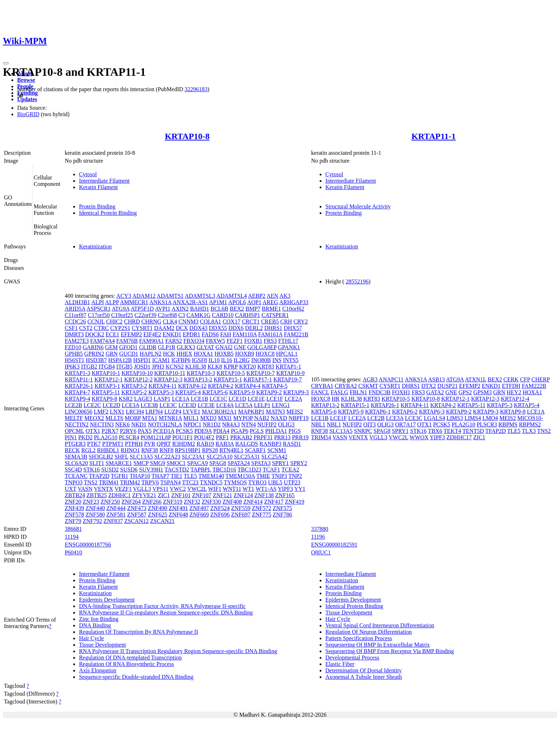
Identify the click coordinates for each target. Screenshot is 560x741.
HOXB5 (224, 354)
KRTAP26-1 (79, 386)
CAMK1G (199, 315)
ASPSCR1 (99, 309)
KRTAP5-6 (215, 392)
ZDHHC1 (119, 495)
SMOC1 (176, 463)
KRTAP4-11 (163, 386)
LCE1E (256, 399)
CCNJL (96, 322)
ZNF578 (74, 515)
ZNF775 (261, 515)
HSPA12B (120, 360)
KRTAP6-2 (405, 412)
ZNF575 (282, 508)
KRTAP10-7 (261, 373)
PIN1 (71, 437)
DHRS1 (273, 328)
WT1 (248, 489)
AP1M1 (218, 302)
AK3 (285, 296)
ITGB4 (107, 367)
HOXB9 (244, 354)
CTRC (101, 328)
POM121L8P (156, 437)
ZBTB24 (75, 495)
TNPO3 (74, 482)
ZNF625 (157, 515)
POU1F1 (182, 437)
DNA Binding (95, 625)
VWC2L (197, 489)
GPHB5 (74, 354)
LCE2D (111, 405)
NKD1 (139, 424)
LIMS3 (455, 418)
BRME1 (271, 309)
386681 (73, 529)
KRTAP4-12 (192, 386)
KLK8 (215, 367)
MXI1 (225, 418)
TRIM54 (321, 437)
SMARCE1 (119, 463)
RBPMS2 (530, 424)
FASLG (340, 392)
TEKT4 (452, 431)
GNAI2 (224, 347)
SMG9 (158, 463)
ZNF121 (222, 495)
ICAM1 (161, 360)
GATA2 (435, 392)
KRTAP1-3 (77, 373)
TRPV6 (150, 482)
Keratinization (95, 246)
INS (277, 360)
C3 (182, 315)
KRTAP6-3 (432, 412)
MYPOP (243, 418)
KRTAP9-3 (296, 392)
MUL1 (191, 418)
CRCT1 (251, 322)
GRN (112, 354)
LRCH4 (135, 412)
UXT (71, 489)
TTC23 (190, 482)
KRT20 (248, 367)
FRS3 (270, 341)
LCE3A (131, 405)
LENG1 (281, 405)
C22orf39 (146, 315)
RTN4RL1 (231, 450)
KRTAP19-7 (287, 379)
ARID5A (75, 309)
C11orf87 (76, 315)
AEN (272, 296)
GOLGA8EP (262, 347)
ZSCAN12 (136, 521)
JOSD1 (142, 367)
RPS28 (210, 450)
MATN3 (276, 412)
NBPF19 (299, 418)
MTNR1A (170, 418)
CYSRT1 (142, 328)
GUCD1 (129, 354)
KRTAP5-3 (161, 392)
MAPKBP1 (251, 412)
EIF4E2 (152, 334)
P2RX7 (110, 431)
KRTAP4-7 (77, 392)
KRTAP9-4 (77, 399)
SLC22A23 (167, 457)
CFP (525, 379)
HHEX (184, 354)
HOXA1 (204, 354)
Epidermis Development (107, 600)
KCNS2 (175, 367)
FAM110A (245, 334)
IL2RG (242, 360)
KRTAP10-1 (106, 373)
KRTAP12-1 (109, 379)
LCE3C (168, 405)
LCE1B (199, 399)
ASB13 (436, 379)
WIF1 (215, 489)
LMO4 (490, 418)
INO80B (261, 360)
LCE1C (218, 399)
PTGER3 (75, 444)
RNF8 (167, 450)
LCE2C (92, 405)
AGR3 (370, 379)
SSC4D (73, 470)
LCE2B (73, 405)
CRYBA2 (346, 386)
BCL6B (219, 309)
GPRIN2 (94, 354)
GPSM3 (482, 392)
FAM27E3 (77, 341)
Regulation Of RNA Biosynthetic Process (126, 664)
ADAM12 (144, 296)
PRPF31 (263, 437)
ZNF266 (152, 502)
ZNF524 (220, 508)
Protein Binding (97, 206)
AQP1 (254, 302)
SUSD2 (110, 470)
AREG (270, 302)
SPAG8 (218, 463)
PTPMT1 (113, 444)
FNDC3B (379, 392)
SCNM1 (277, 450)
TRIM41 (109, 482)
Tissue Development (102, 645)
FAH (226, 334)
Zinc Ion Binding (99, 619)
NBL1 (334, 424)
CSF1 (71, 328)
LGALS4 (435, 418)
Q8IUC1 (321, 552)
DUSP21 (448, 386)
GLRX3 (186, 347)
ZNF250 (110, 502)
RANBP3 (271, 444)
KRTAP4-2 (221, 386)
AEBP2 (257, 296)
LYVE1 (192, 412)
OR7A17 (405, 424)
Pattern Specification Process (359, 638)
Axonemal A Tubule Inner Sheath (364, 677)
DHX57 (293, 328)
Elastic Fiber (340, 664)
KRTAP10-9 (290, 373)
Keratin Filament (98, 187)
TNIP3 (279, 476)
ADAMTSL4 (232, 296)
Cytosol (88, 174)
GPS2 (465, 392)
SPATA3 (261, 463)
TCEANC (76, 476)
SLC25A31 (247, 457)
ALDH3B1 (77, 302)
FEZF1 (234, 341)
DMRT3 (74, 334)
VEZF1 (123, 489)
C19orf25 (122, 315)
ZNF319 (172, 502)
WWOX (419, 437)
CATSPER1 (275, 315)
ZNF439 (74, 508)
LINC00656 (78, 412)
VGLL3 (142, 489)
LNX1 (117, 412)
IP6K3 (72, 367)
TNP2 (295, 476)
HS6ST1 (74, 360)
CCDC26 (75, 322)
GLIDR (148, 347)
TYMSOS (235, 482)
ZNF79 (73, 521)
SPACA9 (197, 463)
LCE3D (187, 405)
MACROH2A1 (219, 412)
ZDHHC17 (459, 437)
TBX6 (435, 431)
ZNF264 (131, 502)
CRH (286, 322)
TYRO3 (257, 482)
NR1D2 (212, 424)
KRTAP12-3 (168, 379)
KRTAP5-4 (188, 392)
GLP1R (167, 347)
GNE (240, 347)
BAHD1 (199, 309)
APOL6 (237, 302)
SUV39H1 (151, 470)
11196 (318, 537)
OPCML (74, 431)
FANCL (320, 392)
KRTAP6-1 (378, 412)
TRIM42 (130, 482)
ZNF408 (232, 502)
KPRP (231, 367)
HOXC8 (265, 354)
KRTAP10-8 (187, 136)
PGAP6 (239, 431)
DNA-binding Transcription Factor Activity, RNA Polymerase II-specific (162, 606)
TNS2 (91, 482)
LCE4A (225, 405)
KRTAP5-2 (134, 392)
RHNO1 (130, 450)
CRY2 (301, 322)
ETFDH (511, 386)
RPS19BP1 (188, 450)
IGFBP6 (181, 360)
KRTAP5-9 (242, 392)
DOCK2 (94, 334)
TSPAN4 (171, 482)
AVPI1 (163, 309)
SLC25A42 (274, 457)
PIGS (295, 431)
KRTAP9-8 (105, 399)
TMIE (263, 476)
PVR (149, 444)
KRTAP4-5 (275, 386)
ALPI (97, 302)
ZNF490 (157, 508)
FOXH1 (401, 392)
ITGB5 (124, 367)
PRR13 (282, 437)
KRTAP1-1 (289, 367)
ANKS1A (160, 302)
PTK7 (94, 444)
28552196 (357, 281)
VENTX (104, 489)
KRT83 (266, 367)
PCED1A (164, 431)
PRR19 (300, 437)
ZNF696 (220, 515)
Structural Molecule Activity (358, 206)
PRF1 (222, 437)
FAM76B (127, 341)
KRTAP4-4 (248, 386)
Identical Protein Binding (108, 213)
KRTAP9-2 (269, 392)
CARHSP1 (247, 315)
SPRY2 (299, 463)
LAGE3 (143, 399)
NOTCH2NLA (165, 424)
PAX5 (145, 431)
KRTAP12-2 (139, 379)
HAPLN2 (151, 354)
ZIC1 (164, 495)
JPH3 (158, 367)
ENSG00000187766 (88, 545)
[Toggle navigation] (6, 63)
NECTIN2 (77, 424)
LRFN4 (154, 412)
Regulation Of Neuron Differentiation (369, 632)
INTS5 (291, 360)
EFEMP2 (131, 334)
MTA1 (150, 418)
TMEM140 (211, 476)
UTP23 (292, 482)
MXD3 (208, 418)
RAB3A (225, 444)
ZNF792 (92, 521)
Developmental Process (352, 658)
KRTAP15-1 (228, 379)
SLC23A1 (193, 457)
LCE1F (275, 399)
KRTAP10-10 (137, 373)
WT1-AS (266, 489)
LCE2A (293, 399)
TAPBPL (201, 470)
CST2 (86, 328)
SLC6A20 (76, 463)
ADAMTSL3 (200, 296)
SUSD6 (129, 470)
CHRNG (151, 322)
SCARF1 (256, 450)
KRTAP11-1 (434, 136)
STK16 (91, 470)
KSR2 (126, 399)
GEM (111, 347)
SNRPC (363, 431)
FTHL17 (288, 341)
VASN (85, 489)
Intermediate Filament (104, 181)
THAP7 (160, 476)
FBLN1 (358, 392)
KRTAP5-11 (106, 392)
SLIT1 (97, 463)
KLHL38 (196, 367)
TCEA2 (290, 470)
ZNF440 (95, 508)
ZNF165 (285, 495)
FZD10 (73, 347)
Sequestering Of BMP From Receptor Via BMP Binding (390, 651)
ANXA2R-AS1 (190, 302)
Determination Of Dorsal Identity (364, 670)
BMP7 (253, 309)
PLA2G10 (106, 437)
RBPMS (508, 424)
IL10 (214, 360)
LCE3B (149, 405)
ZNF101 (181, 495)
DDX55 (218, 328)
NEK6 (122, 424)
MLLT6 (114, 418)
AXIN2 (180, 309)
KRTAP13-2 (198, 379)
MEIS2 (295, 412)
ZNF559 (241, 508)
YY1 (300, 489)
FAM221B (296, 334)
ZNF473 (137, 508)
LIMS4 (472, 418)
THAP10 (140, 476)
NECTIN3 (102, 424)
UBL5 (275, 482)
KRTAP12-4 (515, 399)
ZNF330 (211, 502)
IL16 (227, 360)
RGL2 (89, 450)
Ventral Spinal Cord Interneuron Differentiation (380, 625)
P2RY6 (128, 431)
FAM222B (534, 386)
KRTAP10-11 (170, 373)
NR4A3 (231, 424)
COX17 (231, 322)
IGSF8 (199, 360)
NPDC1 (192, 424)
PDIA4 (221, 431)
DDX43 (198, 328)
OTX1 (93, 431)
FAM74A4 (102, 341)
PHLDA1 (276, 431)
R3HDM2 (184, 444)
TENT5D (473, 431)
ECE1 (112, 334)
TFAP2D (99, 476)
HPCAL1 (287, 354)
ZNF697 (241, 515)
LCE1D (237, 399)
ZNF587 (137, 515)
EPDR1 (192, 334)
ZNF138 (264, 495)
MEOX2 (94, 418)
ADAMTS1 (170, 296)
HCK (169, 354)
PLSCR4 (129, 437)
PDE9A (203, 431)
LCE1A (181, 399)
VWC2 (178, 489)
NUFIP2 (267, 424)
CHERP (541, 379)
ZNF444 (116, 508)
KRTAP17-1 (258, 379)
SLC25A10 (219, 457)
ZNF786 (282, 515)
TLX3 (529, 431)
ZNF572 (261, 508)
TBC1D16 (224, 470)
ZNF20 (73, 502)
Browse (26, 80)
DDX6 (236, 328)
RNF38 (149, 450)
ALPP (112, 302)
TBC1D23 (249, 470)
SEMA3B (76, 457)
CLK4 (170, 322)
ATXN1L (476, 379)
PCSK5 (184, 431)
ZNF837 (113, 521)
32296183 (196, 89)
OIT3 (369, 424)
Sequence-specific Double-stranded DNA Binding (136, 677)
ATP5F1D (142, 309)
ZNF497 (199, 508)
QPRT (164, 444)
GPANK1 (289, 347)
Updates (27, 99)
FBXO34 (194, 341)
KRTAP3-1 (107, 386)
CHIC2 (114, 322)
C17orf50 (99, 315)
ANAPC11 (391, 379)
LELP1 (262, 405)
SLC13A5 (141, 457)
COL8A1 (211, 322)
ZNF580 (95, 515)
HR (335, 399)
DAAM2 (164, 328)
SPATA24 (239, 463)
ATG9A (121, 309)
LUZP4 (173, 412)
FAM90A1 (152, 341)
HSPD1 (142, 360)
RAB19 (205, 444)
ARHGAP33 (294, 302)
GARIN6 (93, 347)
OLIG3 (286, 424)
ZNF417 (274, 502)
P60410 (73, 552)
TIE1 (177, 476)
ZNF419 (295, 502)
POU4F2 (204, 437)
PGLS (257, 431)
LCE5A (244, 405)
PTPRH (134, 444)
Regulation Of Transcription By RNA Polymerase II (138, 632)
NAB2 (262, 418)
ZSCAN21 (162, 521)
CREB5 (270, 322)
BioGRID (28, 114)
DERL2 (254, 328)
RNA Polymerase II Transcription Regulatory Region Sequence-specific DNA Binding (178, 651)
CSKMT (368, 386)
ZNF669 (199, 515)
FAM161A (270, 334)
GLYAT (206, 347)
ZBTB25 (97, 495)
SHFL (122, 457)
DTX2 (429, 386)
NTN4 (248, 424)
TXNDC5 (211, 482)
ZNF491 (178, 508)
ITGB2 (89, 367)
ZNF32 (192, 502)
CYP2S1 (120, 328)
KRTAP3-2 (134, 386)
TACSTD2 (177, 470)
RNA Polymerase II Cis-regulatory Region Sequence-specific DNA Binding (166, 612)
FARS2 (174, 341)
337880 (320, 529)
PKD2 (85, 437)
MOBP (133, 418)
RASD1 (292, 444)
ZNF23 (91, 502)
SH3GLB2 (101, 457)
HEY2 (514, 392)
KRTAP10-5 (231, 373)
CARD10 (222, 315)
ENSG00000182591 (334, 545)
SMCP (141, 463)
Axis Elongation (97, 670)
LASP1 (162, 399)
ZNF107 (202, 495)
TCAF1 (271, 470)
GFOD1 (129, 347)
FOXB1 (253, 341)
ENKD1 (172, 334)
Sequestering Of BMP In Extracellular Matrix (377, 645)
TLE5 (190, 476)
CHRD (132, 322)
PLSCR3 (487, 424)
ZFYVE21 (144, 495)
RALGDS (247, 444)
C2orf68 (167, 315)
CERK (511, 379)
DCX (182, 328)
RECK (72, 450)
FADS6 (210, 334)
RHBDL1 (108, 450)
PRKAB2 (241, 437)
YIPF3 (286, 489)
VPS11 (161, 489)
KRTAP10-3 (201, 373)
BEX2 (237, 309)
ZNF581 (116, 515)
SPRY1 (281, 463)
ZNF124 (243, 495)
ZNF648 (178, 515)
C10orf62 (293, 309)
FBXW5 (215, 341)
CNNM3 (189, 322)
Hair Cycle (91, 638)
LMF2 (101, 412)
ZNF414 (253, 502)
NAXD (279, 418)
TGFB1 (119, 476)
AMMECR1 (134, 302)
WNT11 (232, 489)
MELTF (74, 418)
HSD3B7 (96, 360)
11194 (72, 537)
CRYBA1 (322, 386)
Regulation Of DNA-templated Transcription (130, 658)
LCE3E (206, 405)
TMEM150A (240, 476)
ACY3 (124, 296)
